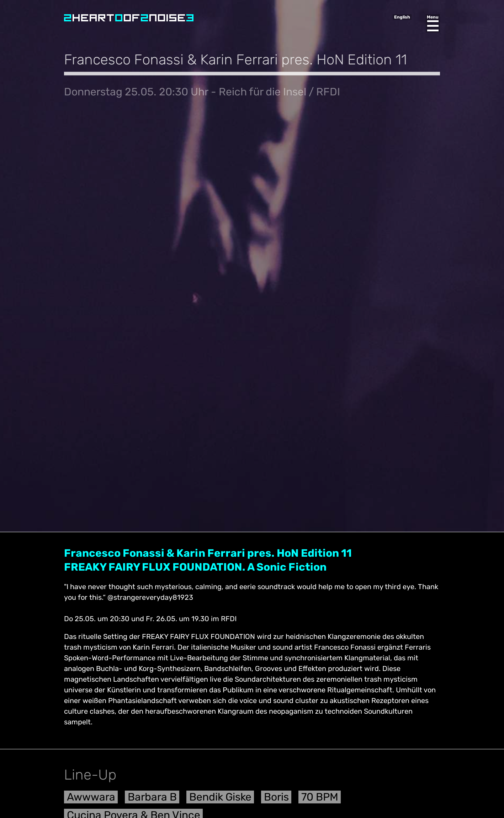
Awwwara (91, 800)
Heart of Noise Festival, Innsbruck (129, 18)
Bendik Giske (220, 800)
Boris (276, 800)
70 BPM (320, 800)
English (402, 17)
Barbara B (152, 800)
